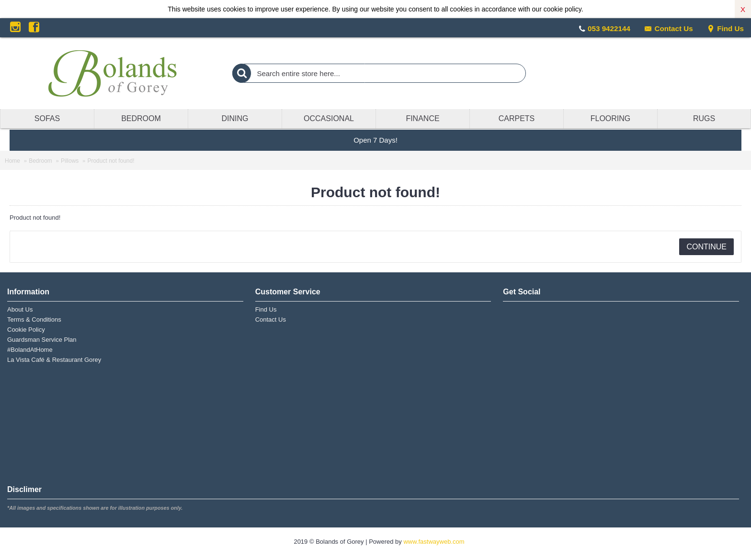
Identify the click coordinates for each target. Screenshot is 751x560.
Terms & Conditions (34, 319)
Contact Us (668, 28)
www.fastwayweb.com (434, 542)
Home (12, 161)
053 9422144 (609, 28)
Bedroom (40, 161)
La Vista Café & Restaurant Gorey (54, 360)
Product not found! (111, 161)
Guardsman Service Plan (42, 340)
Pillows (70, 161)
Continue (706, 247)
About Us (20, 309)
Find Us (725, 28)
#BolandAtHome (30, 350)
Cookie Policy (26, 330)
